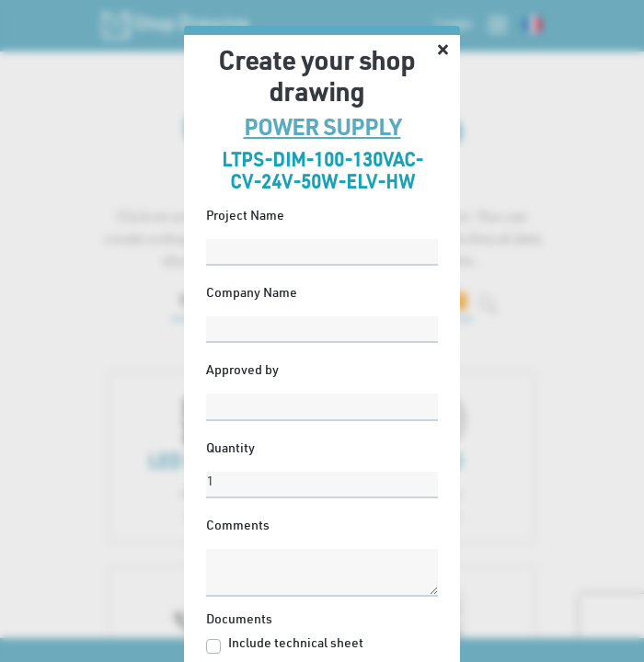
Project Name (245, 217)
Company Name (252, 294)
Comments (238, 527)
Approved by (242, 371)
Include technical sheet (296, 645)
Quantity (230, 450)
